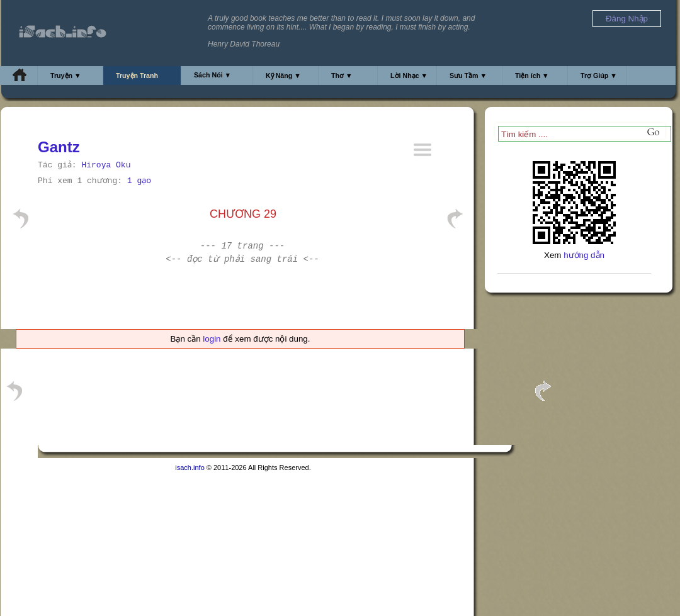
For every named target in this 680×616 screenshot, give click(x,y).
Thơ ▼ (342, 76)
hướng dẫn (584, 255)
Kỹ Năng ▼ (283, 76)
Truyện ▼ (66, 76)
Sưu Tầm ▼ (468, 76)
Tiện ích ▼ (532, 76)
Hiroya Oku (106, 165)
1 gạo (139, 181)
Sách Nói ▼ (212, 75)
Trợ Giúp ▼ (599, 76)
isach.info (190, 468)
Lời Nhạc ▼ (409, 76)
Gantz (59, 147)
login (212, 339)
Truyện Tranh (137, 76)
